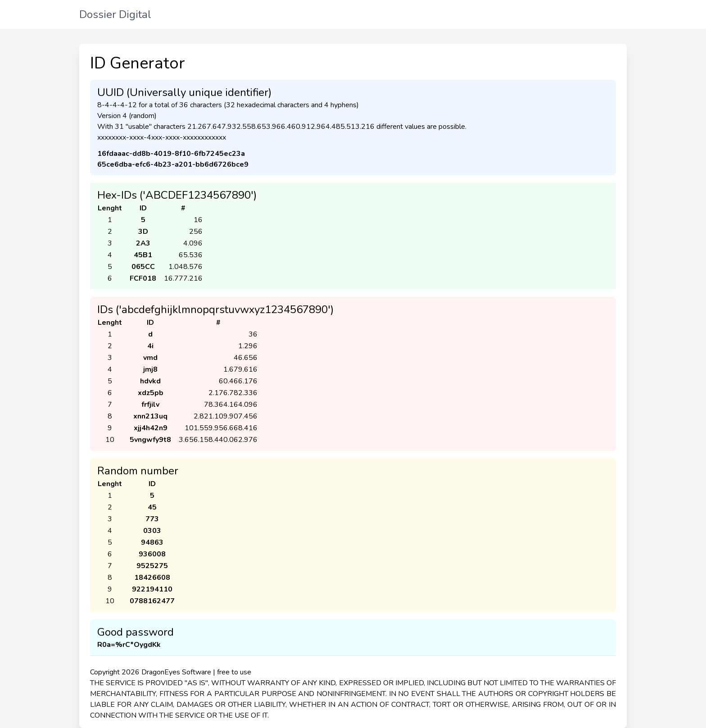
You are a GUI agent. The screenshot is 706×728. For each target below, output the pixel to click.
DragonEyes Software (176, 672)
